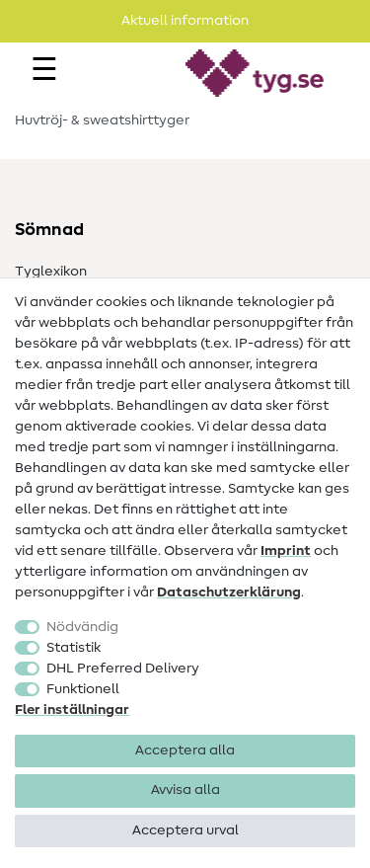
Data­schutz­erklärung (229, 592)
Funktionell (83, 689)
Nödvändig (82, 627)
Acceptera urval (185, 830)
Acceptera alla (185, 750)
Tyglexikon (51, 272)
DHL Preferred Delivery (123, 669)
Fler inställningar (72, 710)
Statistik (74, 648)
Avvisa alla (185, 790)
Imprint (286, 551)
